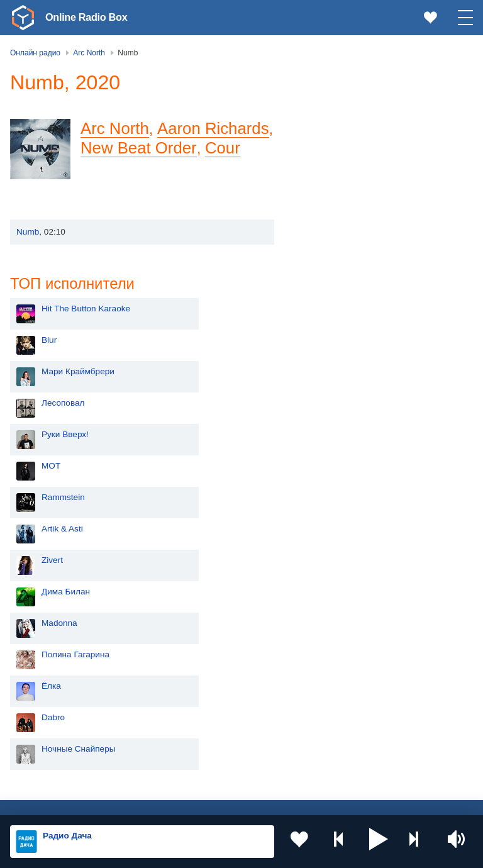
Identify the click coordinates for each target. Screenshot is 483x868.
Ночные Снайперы (353, 546)
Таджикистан (215, 682)
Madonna (334, 420)
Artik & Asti (336, 325)
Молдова (50, 661)
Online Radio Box (91, 17)
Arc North (115, 128)
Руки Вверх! (339, 231)
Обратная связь (384, 801)
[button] (379, 842)
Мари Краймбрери (352, 168)
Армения (50, 702)
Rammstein (337, 294)
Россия (46, 640)
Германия (208, 766)
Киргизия (50, 682)
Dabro (327, 514)
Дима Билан (340, 388)
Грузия (203, 745)
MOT (325, 263)
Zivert (326, 357)
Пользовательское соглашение (166, 801)
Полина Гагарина (350, 451)
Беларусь (51, 745)
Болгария (208, 702)
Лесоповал (337, 200)
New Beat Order (138, 148)
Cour (223, 148)
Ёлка (325, 483)
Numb (28, 232)
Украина (206, 640)
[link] (23, 18)
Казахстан (209, 661)
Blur (323, 137)
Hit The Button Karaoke (360, 105)
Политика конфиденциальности (288, 801)
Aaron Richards (213, 128)
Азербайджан (59, 766)
